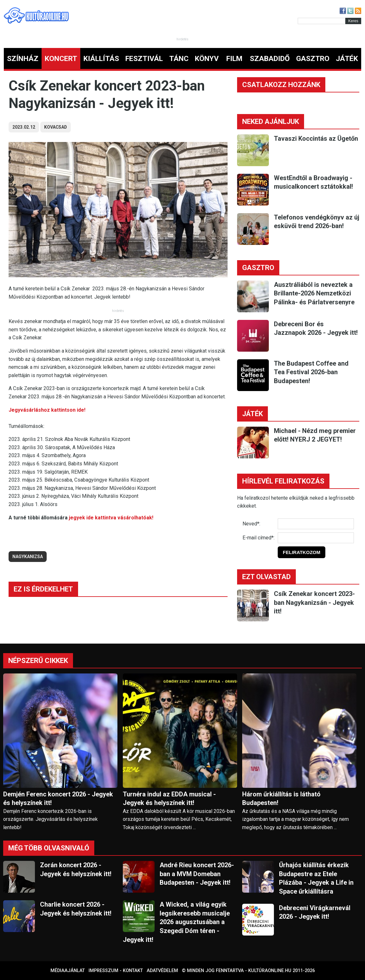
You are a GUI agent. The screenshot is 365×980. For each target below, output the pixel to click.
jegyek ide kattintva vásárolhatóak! (111, 518)
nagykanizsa (28, 557)
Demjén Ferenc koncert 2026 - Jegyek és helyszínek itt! (58, 798)
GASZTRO (313, 59)
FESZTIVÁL (144, 59)
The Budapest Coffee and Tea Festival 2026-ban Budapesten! (311, 372)
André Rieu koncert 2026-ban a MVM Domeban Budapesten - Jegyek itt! (197, 874)
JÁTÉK (347, 59)
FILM (234, 59)
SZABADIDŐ (270, 59)
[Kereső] (322, 21)
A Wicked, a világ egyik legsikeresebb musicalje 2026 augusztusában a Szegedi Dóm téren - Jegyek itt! (176, 922)
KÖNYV (207, 59)
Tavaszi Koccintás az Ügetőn (316, 139)
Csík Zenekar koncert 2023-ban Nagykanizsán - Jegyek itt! (314, 602)
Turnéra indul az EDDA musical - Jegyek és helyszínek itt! (169, 798)
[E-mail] (316, 538)
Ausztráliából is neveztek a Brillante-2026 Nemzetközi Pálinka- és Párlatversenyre (314, 293)
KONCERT (61, 59)
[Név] (316, 524)
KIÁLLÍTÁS (101, 59)
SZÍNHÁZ (23, 59)
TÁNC (179, 59)
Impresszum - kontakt (116, 971)
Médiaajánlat (68, 971)
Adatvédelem (162, 971)
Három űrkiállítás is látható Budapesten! (281, 798)
